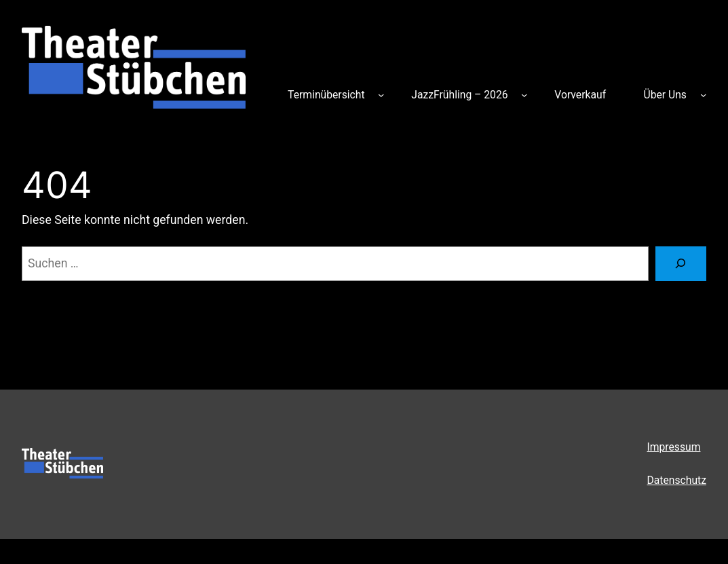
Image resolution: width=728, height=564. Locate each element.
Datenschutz (677, 480)
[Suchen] (681, 264)
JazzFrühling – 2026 (459, 95)
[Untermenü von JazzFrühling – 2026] (524, 95)
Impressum (674, 447)
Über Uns (665, 95)
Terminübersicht (326, 95)
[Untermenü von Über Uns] (703, 95)
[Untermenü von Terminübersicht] (381, 95)
